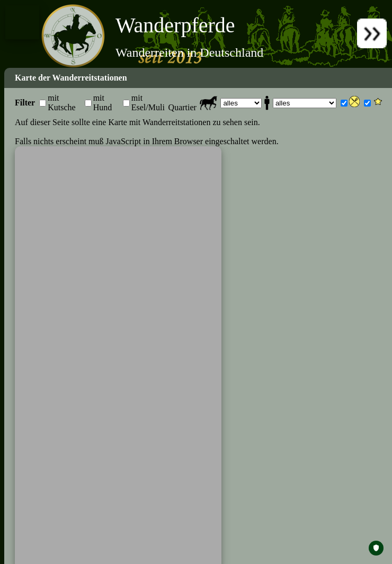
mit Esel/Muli (148, 103)
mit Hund (103, 103)
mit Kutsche (61, 103)
